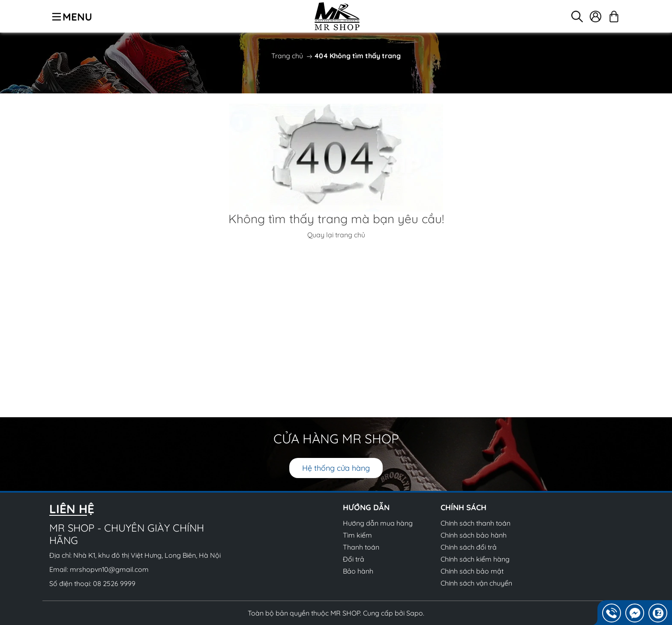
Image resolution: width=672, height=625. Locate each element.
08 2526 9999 (114, 583)
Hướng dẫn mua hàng (378, 523)
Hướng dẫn (366, 507)
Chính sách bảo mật (472, 571)
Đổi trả (354, 559)
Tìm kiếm (357, 535)
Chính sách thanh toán (475, 523)
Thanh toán (361, 547)
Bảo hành (358, 571)
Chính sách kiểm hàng (475, 559)
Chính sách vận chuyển (476, 583)
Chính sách (463, 507)
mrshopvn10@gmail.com (109, 569)
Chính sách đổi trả (469, 547)
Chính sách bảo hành (474, 535)
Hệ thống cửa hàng (336, 468)
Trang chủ (287, 56)
